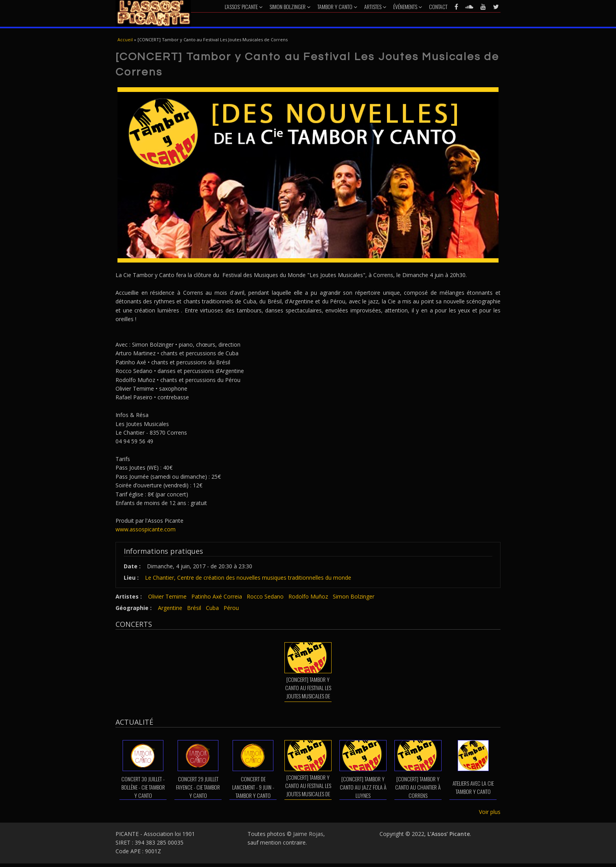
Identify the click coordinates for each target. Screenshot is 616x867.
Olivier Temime (167, 596)
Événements (408, 6)
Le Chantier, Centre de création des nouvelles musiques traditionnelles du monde (248, 578)
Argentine (170, 608)
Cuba (212, 608)
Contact (438, 6)
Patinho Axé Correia (217, 596)
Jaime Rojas (308, 834)
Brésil (194, 608)
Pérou (231, 608)
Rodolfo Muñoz (308, 596)
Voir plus (490, 812)
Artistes (375, 6)
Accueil (125, 39)
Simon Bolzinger (290, 6)
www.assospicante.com (146, 529)
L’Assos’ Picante (244, 6)
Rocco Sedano (265, 596)
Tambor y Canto (337, 6)
